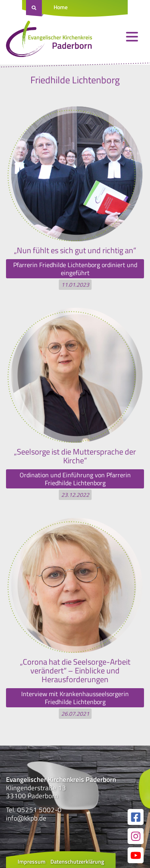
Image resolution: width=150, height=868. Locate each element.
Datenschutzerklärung (77, 861)
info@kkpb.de (26, 818)
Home (61, 7)
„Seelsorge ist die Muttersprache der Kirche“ (75, 456)
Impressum (32, 861)
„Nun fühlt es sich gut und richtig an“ (75, 250)
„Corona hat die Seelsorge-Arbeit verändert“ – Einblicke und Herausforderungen (75, 670)
